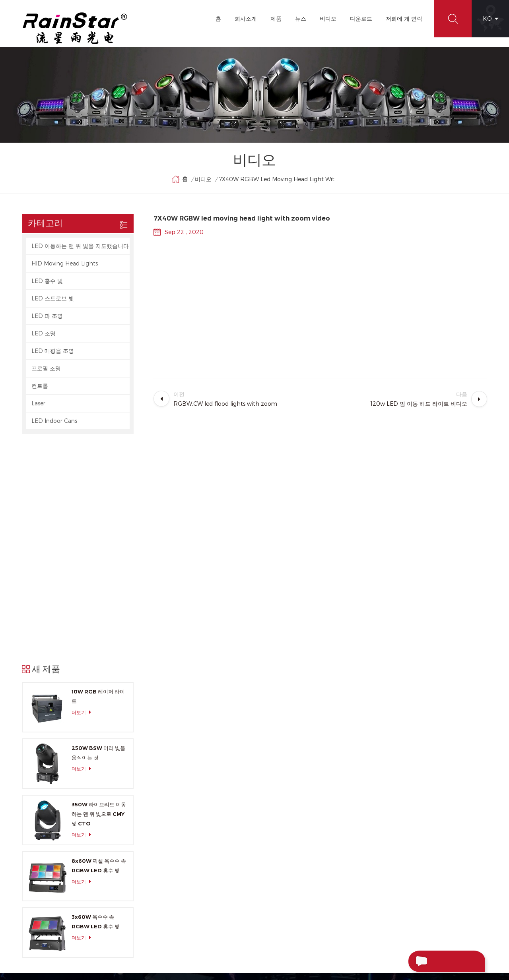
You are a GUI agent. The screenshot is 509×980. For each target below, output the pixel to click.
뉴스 (301, 18)
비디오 (328, 18)
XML (193, 891)
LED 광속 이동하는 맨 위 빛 (296, 877)
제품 (276, 18)
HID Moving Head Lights (65, 264)
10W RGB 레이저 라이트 (98, 478)
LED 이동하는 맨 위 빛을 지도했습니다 (80, 246)
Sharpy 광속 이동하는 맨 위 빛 (300, 920)
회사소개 (246, 18)
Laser (38, 404)
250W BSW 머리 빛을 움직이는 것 (98, 535)
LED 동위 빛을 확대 (287, 891)
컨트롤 (40, 386)
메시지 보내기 (435, 961)
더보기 (84, 494)
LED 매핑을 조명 (53, 351)
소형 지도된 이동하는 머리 (295, 848)
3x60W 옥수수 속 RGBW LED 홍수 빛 (96, 703)
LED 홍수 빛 (47, 281)
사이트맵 (198, 877)
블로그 (195, 863)
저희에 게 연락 (404, 18)
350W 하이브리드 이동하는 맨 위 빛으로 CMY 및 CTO (99, 595)
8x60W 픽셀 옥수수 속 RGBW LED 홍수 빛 (99, 647)
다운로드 (361, 18)
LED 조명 (44, 334)
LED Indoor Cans (54, 421)
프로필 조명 (46, 369)
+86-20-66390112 (413, 868)
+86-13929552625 (429, 901)
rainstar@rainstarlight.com (437, 884)
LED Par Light (281, 834)
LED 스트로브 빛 (53, 299)
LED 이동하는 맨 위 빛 (290, 806)
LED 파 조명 (47, 316)
